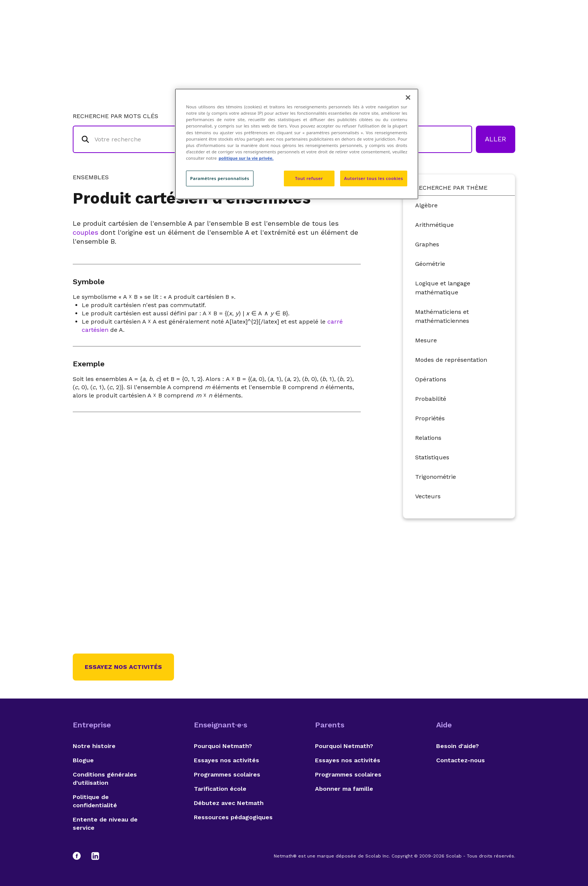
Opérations (431, 379)
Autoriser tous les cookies (374, 178)
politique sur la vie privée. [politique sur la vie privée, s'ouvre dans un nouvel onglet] (246, 158)
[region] (297, 144)
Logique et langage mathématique (443, 288)
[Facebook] (80, 856)
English (502, 36)
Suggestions (456, 36)
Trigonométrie (436, 477)
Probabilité (431, 399)
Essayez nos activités (123, 667)
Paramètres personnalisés (220, 178)
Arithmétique (434, 225)
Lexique (369, 36)
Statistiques (432, 457)
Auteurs (408, 36)
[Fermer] (408, 97)
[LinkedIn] (95, 856)
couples (85, 232)
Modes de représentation (451, 360)
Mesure (426, 340)
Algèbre (426, 205)
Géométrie (430, 264)
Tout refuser (309, 178)
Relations (428, 438)
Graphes (427, 244)
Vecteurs (428, 496)
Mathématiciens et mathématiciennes (442, 316)
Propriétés (430, 418)
